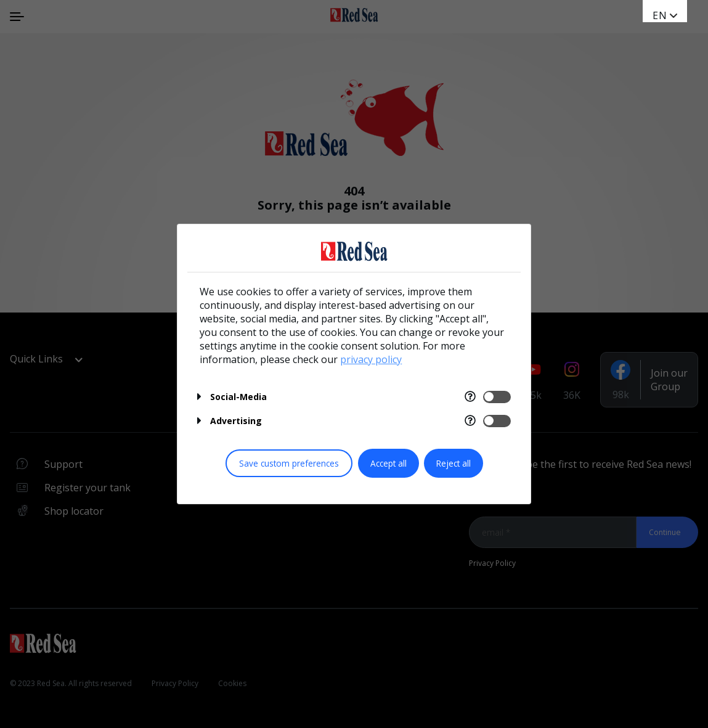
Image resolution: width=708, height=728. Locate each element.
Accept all (389, 463)
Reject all (454, 463)
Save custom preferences (289, 463)
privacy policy (371, 359)
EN (660, 15)
